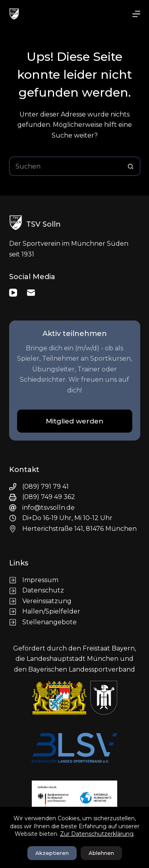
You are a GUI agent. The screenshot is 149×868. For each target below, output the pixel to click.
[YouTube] (13, 293)
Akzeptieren (52, 853)
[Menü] (136, 14)
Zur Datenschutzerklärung (97, 834)
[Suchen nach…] (65, 166)
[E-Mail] (31, 293)
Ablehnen (101, 853)
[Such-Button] (131, 166)
